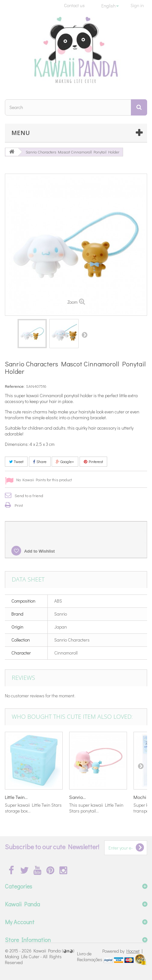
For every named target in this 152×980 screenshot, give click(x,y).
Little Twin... (16, 797)
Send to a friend (29, 495)
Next (84, 335)
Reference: (15, 386)
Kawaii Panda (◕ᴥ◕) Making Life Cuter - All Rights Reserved (40, 956)
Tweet (16, 461)
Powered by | (122, 951)
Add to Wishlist (39, 551)
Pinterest (93, 461)
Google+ (65, 461)
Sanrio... (77, 797)
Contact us (74, 5)
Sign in (137, 5)
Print (19, 505)
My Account (20, 922)
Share (40, 461)
